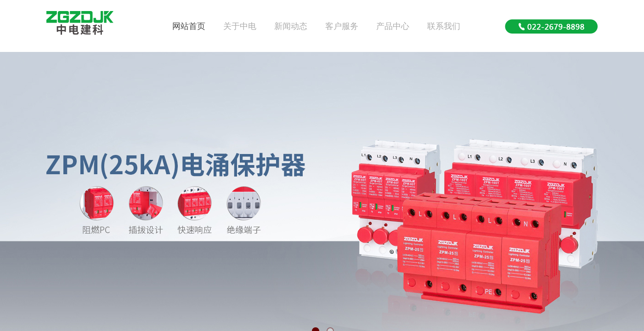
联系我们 (444, 26)
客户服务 (342, 26)
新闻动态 (291, 26)
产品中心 (393, 26)
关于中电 (240, 26)
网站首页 (189, 26)
